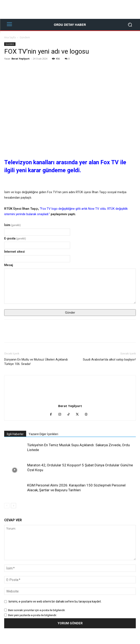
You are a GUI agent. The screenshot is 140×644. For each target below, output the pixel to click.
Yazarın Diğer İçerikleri (43, 434)
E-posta (15, 238)
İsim (12, 225)
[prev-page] (7, 506)
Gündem (25, 37)
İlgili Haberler (15, 434)
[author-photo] (70, 400)
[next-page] (13, 506)
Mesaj (9, 265)
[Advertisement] (70, 9)
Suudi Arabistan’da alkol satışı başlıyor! (109, 360)
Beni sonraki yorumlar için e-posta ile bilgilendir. (37, 610)
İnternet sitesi (14, 252)
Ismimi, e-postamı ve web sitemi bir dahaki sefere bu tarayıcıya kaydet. (55, 601)
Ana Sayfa (10, 37)
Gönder (70, 313)
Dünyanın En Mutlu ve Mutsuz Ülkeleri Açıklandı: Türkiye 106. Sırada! (36, 362)
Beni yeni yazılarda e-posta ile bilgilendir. (32, 615)
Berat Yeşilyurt (21, 59)
